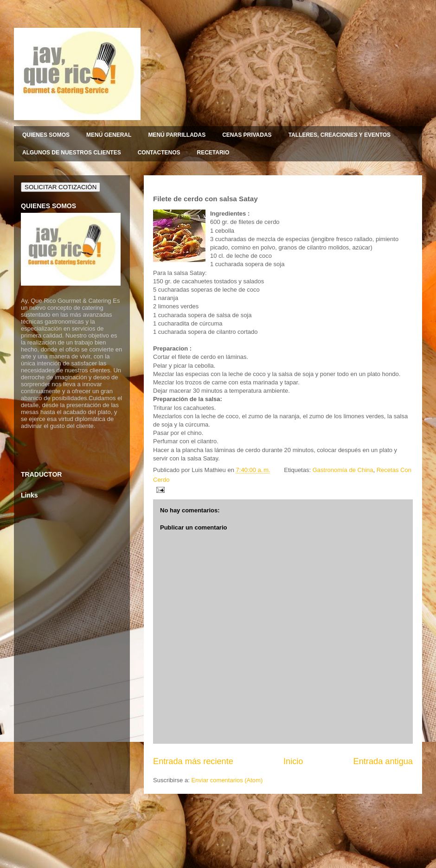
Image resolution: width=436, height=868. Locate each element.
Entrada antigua (383, 761)
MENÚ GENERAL (109, 135)
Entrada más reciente (193, 761)
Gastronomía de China (343, 470)
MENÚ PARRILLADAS (177, 135)
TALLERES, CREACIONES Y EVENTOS (340, 135)
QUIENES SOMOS (46, 135)
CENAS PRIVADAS (247, 135)
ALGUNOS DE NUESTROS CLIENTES (72, 153)
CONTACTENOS (159, 153)
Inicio (293, 761)
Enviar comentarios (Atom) (227, 780)
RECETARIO (213, 153)
